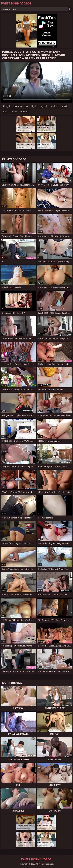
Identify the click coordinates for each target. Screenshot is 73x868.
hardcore (55, 106)
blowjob (7, 106)
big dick (44, 106)
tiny (5, 111)
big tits (34, 106)
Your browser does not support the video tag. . (36, 82)
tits (26, 106)
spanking (18, 106)
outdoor (13, 111)
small (64, 106)
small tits (24, 111)
